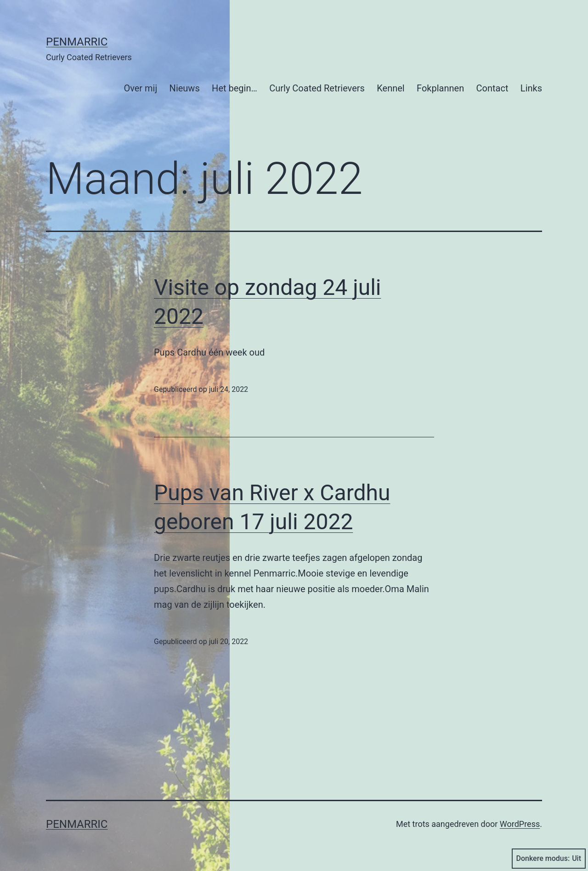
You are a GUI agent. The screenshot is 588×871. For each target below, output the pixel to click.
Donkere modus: (549, 859)
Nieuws (185, 88)
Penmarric (77, 42)
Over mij (140, 88)
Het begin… (235, 88)
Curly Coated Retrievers (317, 88)
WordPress (520, 824)
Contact (492, 88)
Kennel (390, 88)
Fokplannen (440, 88)
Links (531, 88)
